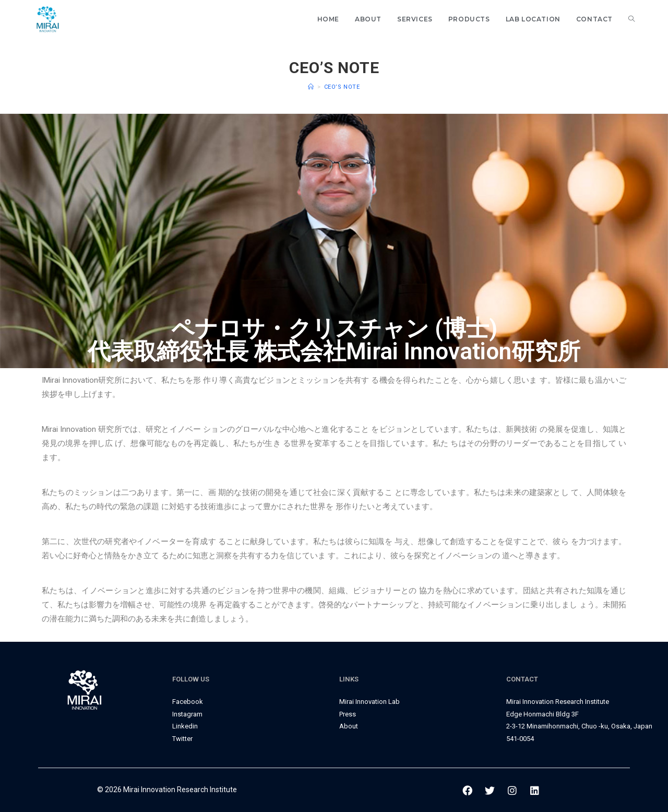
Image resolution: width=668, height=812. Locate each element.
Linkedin (185, 726)
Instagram (187, 714)
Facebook (188, 702)
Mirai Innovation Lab (369, 702)
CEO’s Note (342, 87)
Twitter (182, 739)
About (349, 726)
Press (348, 714)
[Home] (311, 87)
